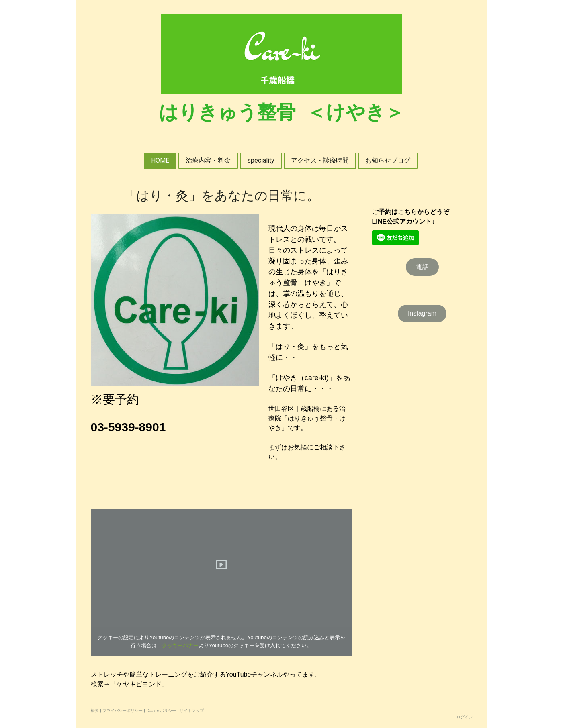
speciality (261, 160)
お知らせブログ (388, 160)
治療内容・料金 (208, 160)
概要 (95, 711)
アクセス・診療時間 (320, 160)
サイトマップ (192, 711)
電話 (422, 267)
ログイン (465, 717)
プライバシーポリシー (123, 711)
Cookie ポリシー (161, 711)
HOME (160, 160)
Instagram (422, 313)
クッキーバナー (180, 645)
